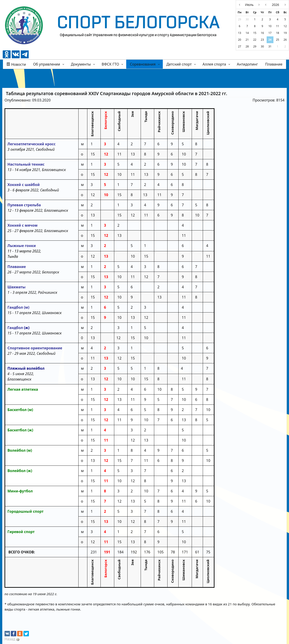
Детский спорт (179, 64)
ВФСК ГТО (110, 64)
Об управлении (47, 64)
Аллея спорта (214, 64)
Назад (10, 639)
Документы (81, 64)
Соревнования (143, 64)
